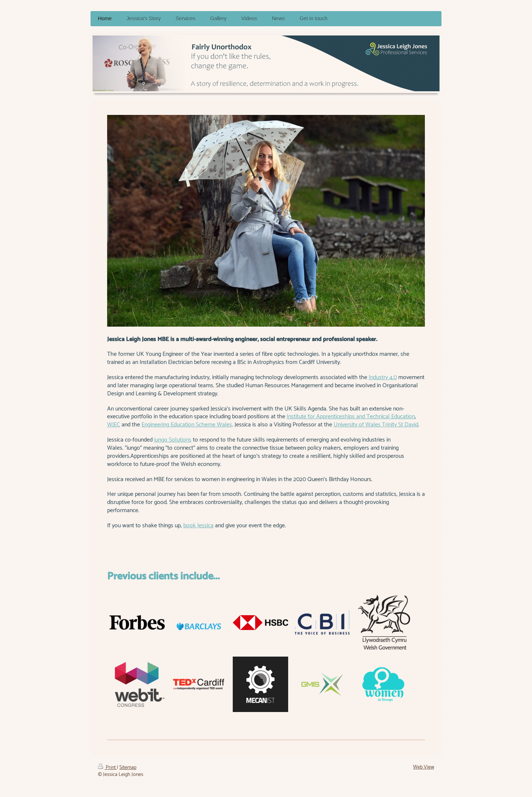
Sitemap (128, 768)
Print (107, 768)
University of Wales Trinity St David (376, 425)
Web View (424, 767)
